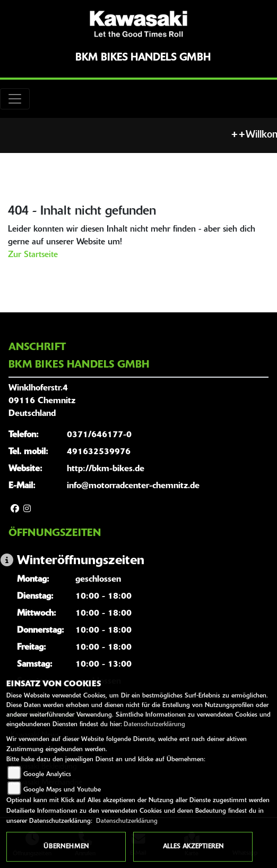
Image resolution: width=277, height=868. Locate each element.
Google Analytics (47, 775)
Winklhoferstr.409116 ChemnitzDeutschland (42, 401)
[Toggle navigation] (15, 99)
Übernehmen (66, 847)
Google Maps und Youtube (62, 790)
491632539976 (99, 452)
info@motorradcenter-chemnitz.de (133, 486)
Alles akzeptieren (193, 847)
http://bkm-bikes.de (106, 469)
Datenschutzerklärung (154, 725)
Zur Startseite (33, 255)
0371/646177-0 (99, 435)
